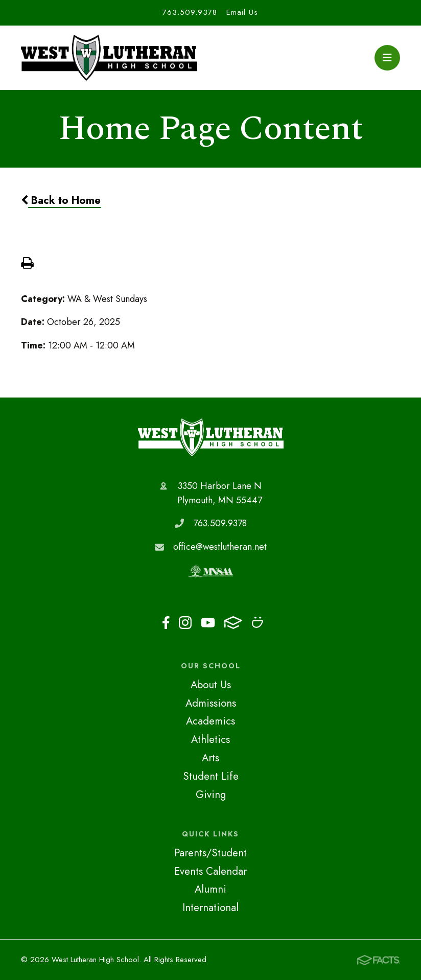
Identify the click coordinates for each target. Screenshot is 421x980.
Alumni (211, 889)
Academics (211, 721)
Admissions (211, 703)
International (211, 907)
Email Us (242, 12)
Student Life (211, 776)
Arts (211, 758)
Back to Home (61, 200)
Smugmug (258, 622)
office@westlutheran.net (220, 547)
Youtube (208, 623)
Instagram (185, 623)
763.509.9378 (190, 12)
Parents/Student (211, 853)
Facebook (166, 623)
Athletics (211, 739)
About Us (211, 685)
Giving (211, 795)
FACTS (233, 623)
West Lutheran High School (211, 437)
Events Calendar (211, 871)
